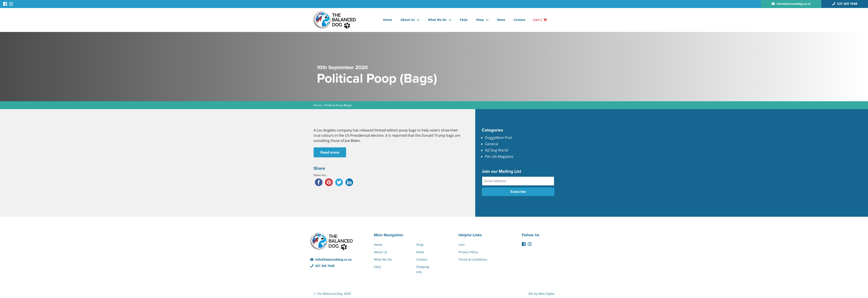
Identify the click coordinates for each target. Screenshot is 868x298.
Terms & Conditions (473, 259)
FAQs (464, 20)
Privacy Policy (468, 252)
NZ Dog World (496, 150)
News (501, 20)
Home (388, 20)
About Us (408, 20)
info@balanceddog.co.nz (331, 259)
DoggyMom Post (499, 138)
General (492, 144)
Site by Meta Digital (541, 294)
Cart (540, 20)
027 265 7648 (322, 266)
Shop (480, 20)
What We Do (437, 20)
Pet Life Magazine (499, 156)
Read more (330, 152)
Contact (519, 20)
